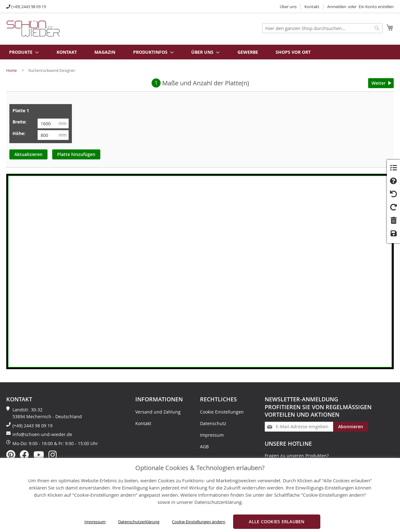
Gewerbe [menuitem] (248, 52)
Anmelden (337, 7)
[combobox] (322, 28)
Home (12, 70)
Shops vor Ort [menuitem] (293, 52)
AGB (204, 447)
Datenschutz (213, 423)
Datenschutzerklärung (139, 522)
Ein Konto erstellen (376, 7)
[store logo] (33, 29)
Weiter (379, 83)
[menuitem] (21, 52)
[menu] (200, 52)
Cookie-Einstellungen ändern (199, 522)
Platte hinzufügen (76, 154)
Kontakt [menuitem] (67, 52)
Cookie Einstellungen (222, 412)
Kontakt (312, 7)
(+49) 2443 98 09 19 (29, 7)
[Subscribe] (351, 427)
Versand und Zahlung (158, 412)
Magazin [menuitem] (105, 52)
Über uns (288, 7)
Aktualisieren (28, 154)
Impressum (95, 522)
